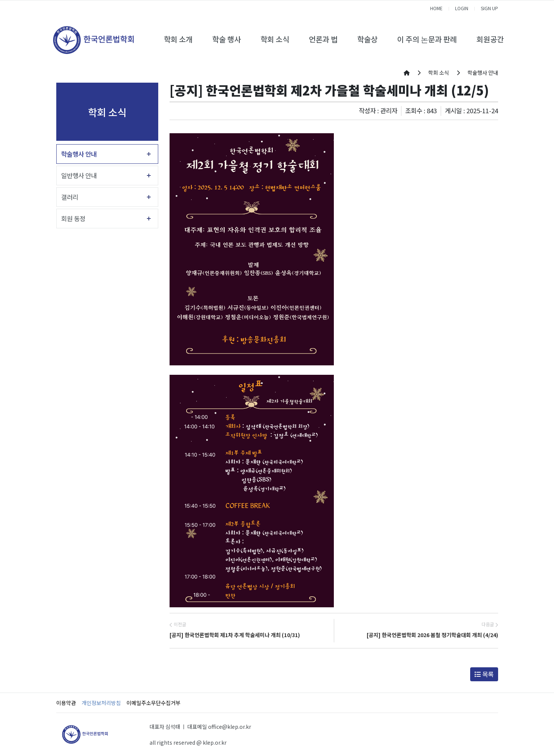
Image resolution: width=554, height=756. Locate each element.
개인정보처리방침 (101, 703)
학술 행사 (227, 39)
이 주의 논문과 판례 (427, 39)
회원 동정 (73, 219)
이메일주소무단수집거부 (154, 703)
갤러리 (70, 197)
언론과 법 (323, 39)
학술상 (367, 39)
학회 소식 (275, 39)
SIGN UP (489, 8)
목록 (484, 674)
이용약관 (66, 703)
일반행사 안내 (79, 176)
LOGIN (462, 8)
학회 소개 (178, 39)
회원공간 (490, 39)
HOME (436, 8)
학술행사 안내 (79, 154)
